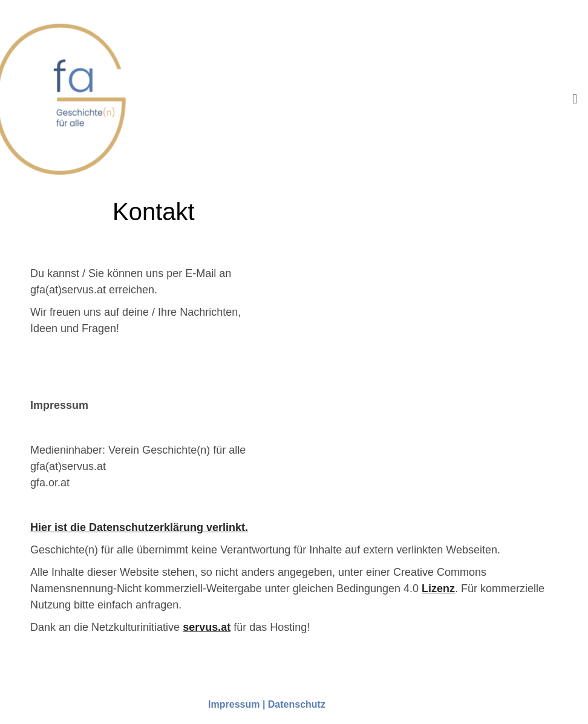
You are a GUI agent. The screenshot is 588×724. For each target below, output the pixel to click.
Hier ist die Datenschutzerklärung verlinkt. (139, 527)
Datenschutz (297, 704)
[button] (575, 99)
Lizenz (438, 589)
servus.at (207, 627)
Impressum (234, 704)
